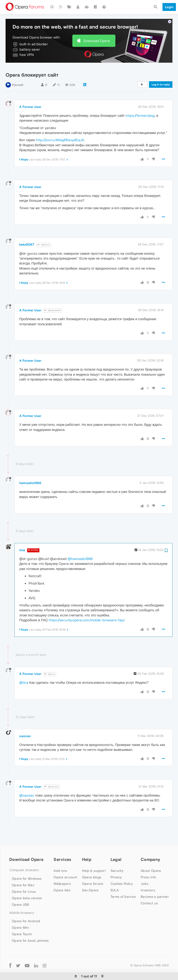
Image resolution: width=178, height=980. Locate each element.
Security (117, 856)
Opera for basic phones (30, 926)
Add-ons (60, 856)
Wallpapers (62, 869)
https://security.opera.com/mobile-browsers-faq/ (87, 606)
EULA (115, 876)
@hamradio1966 (80, 545)
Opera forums (93, 869)
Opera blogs (92, 863)
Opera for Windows (27, 864)
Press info (148, 863)
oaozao (25, 722)
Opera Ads (62, 876)
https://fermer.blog (140, 101)
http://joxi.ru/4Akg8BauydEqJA (60, 126)
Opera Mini (20, 913)
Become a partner (155, 882)
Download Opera (97, 27)
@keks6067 (53, 296)
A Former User (30, 93)
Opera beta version (27, 884)
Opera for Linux (24, 877)
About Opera (151, 856)
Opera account (65, 863)
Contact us (149, 889)
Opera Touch (22, 920)
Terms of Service (123, 882)
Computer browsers (24, 856)
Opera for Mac (23, 871)
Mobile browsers (22, 899)
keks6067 (27, 230)
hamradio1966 (30, 469)
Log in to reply (161, 70)
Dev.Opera (90, 876)
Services (62, 845)
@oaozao (52, 773)
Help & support (94, 856)
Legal (116, 845)
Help (87, 845)
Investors (148, 876)
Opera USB (21, 890)
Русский (18, 71)
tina (22, 536)
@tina (50, 660)
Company (150, 845)
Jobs (145, 869)
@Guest (44, 231)
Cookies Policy (122, 869)
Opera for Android (26, 907)
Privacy (116, 863)
